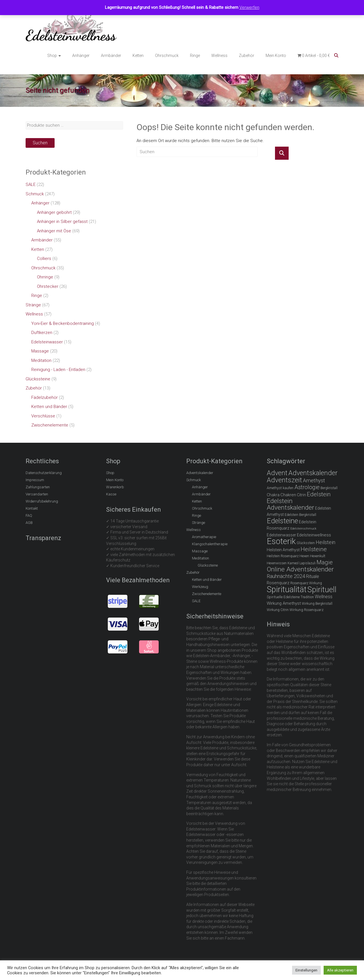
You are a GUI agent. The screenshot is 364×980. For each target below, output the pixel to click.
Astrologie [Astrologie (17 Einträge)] (307, 487)
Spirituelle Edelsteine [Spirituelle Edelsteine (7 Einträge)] (283, 597)
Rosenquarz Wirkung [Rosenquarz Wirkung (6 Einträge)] (306, 583)
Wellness (219, 56)
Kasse (111, 494)
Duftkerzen (42, 333)
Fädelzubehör (45, 397)
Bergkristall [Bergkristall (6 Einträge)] (329, 488)
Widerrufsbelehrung (42, 501)
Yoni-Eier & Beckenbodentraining (63, 323)
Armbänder (111, 56)
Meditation (41, 360)
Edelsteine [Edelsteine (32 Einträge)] (282, 521)
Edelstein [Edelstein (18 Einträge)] (319, 494)
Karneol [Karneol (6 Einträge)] (293, 563)
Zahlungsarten (38, 487)
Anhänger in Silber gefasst (62, 222)
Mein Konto (276, 56)
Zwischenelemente (50, 425)
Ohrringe (45, 277)
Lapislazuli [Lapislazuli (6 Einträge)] (308, 563)
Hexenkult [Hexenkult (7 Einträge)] (318, 556)
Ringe (195, 56)
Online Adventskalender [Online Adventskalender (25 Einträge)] (300, 569)
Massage (40, 351)
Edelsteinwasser (47, 342)
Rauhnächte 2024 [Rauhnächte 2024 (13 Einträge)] (286, 576)
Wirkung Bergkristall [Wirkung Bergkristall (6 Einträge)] (317, 604)
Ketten (138, 56)
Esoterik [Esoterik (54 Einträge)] (281, 541)
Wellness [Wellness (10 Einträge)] (324, 597)
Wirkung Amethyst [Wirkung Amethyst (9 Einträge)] (284, 603)
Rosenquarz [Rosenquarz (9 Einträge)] (278, 583)
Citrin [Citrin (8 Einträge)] (301, 495)
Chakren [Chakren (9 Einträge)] (288, 495)
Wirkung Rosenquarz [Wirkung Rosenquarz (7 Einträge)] (307, 610)
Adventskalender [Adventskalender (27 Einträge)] (313, 473)
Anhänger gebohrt (54, 212)
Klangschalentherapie (210, 544)
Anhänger (81, 56)
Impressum (35, 480)
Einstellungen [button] (306, 970)
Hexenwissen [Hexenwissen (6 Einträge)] (277, 563)
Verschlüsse (43, 416)
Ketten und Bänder (49, 407)
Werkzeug (200, 587)
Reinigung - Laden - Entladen (58, 370)
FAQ (29, 515)
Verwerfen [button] (249, 7)
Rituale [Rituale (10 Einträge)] (313, 576)
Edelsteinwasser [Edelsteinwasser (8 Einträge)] (281, 535)
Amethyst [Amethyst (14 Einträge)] (314, 481)
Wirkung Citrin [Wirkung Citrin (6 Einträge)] (278, 610)
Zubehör (247, 56)
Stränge (33, 305)
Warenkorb (115, 487)
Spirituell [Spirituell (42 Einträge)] (322, 590)
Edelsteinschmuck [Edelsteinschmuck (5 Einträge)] (303, 529)
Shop (52, 56)
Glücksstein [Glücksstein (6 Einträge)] (306, 543)
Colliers (44, 259)
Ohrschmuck (167, 56)
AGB (29, 523)
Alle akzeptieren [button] (340, 970)
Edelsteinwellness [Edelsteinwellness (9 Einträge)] (314, 535)
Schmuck (35, 194)
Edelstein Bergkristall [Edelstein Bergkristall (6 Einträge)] (300, 515)
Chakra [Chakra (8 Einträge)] (273, 495)
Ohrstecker (48, 286)
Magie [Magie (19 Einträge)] (325, 562)
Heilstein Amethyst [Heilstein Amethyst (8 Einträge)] (283, 550)
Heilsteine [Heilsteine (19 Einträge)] (314, 549)
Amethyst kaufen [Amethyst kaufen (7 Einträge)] (280, 488)
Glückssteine (38, 379)
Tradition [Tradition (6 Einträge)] (307, 597)
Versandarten (37, 494)
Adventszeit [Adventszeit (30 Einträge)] (284, 480)
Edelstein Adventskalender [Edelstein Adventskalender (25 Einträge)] (290, 504)
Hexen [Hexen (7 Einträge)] (304, 556)
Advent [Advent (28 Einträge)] (277, 473)
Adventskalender (200, 473)
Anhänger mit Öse (54, 231)
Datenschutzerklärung (44, 473)
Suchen (40, 143)
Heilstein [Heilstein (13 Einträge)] (325, 542)
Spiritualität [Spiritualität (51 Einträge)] (287, 589)
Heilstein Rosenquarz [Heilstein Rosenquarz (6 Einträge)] (283, 556)
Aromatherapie (204, 537)
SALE (31, 184)
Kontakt (32, 508)
